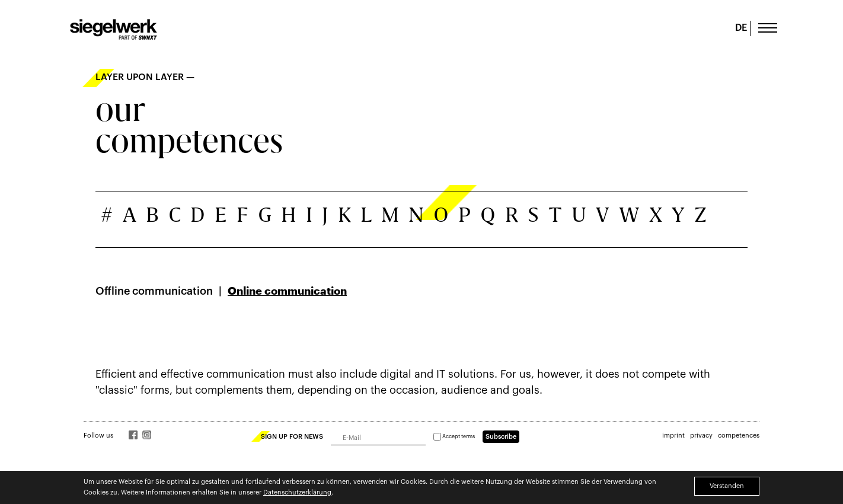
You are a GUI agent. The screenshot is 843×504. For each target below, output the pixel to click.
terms (468, 437)
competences (739, 436)
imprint (673, 436)
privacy (701, 436)
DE (741, 28)
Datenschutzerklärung (297, 492)
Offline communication (154, 291)
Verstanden (727, 486)
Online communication (287, 291)
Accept (454, 437)
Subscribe (501, 437)
